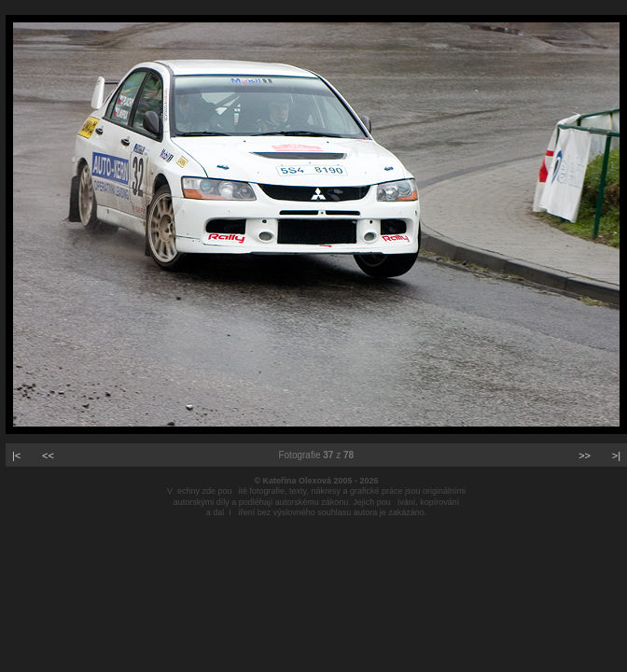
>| (616, 455)
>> (585, 455)
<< (48, 455)
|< (16, 455)
